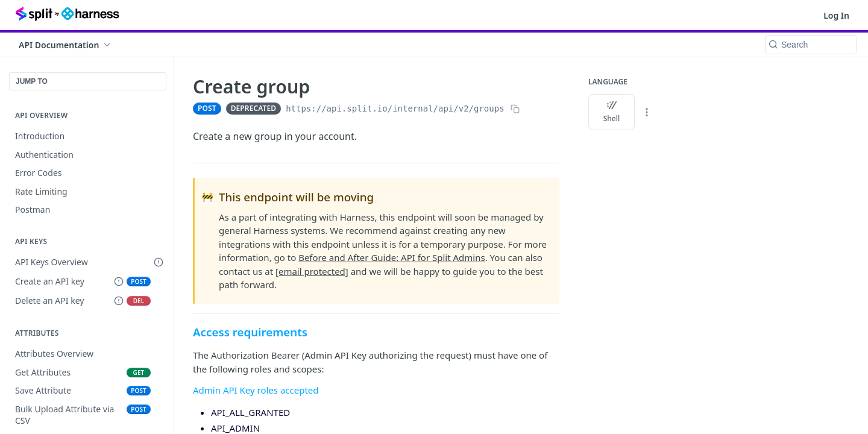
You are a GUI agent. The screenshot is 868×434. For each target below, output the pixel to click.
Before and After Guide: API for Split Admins (392, 257)
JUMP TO (32, 81)
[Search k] (811, 45)
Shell (612, 112)
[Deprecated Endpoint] (119, 282)
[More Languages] (647, 112)
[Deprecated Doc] (159, 263)
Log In (836, 15)
